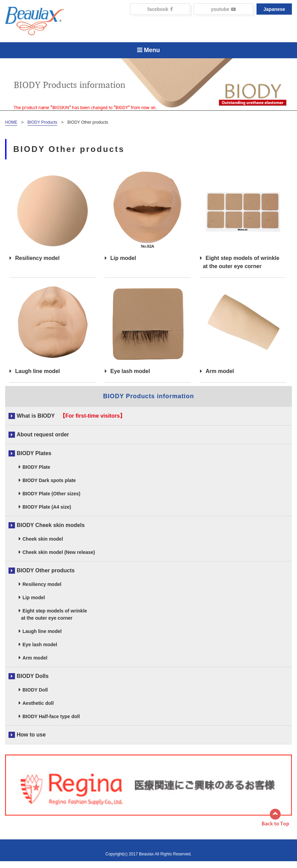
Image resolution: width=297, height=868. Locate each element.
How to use (31, 735)
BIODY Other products (46, 570)
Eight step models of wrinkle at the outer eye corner (243, 219)
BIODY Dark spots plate (49, 480)
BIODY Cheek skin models (51, 525)
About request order (43, 435)
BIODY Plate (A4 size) (47, 507)
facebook (160, 9)
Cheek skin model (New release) (59, 552)
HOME (11, 122)
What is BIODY (36, 416)
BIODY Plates (34, 453)
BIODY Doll (35, 690)
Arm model (243, 328)
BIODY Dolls (33, 676)
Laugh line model (53, 328)
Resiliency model (53, 214)
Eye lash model (148, 328)
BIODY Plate (36, 467)
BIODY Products (43, 122)
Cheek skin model (43, 539)
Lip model (148, 214)
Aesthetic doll (38, 703)
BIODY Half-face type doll (51, 716)
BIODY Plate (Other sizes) (51, 494)
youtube (223, 9)
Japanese (274, 9)
